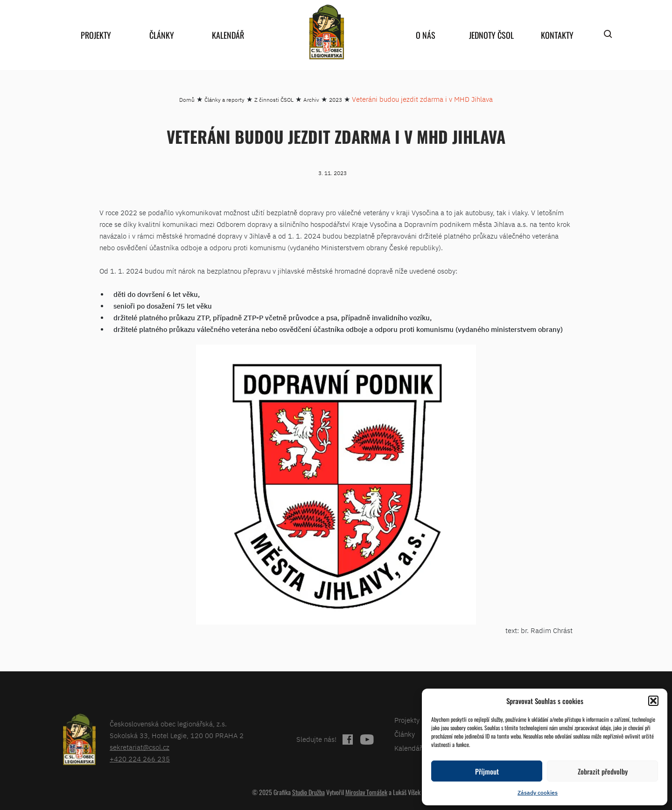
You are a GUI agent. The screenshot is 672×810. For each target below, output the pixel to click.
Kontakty (557, 35)
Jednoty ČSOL (491, 35)
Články (162, 35)
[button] (653, 701)
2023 (336, 100)
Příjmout (487, 771)
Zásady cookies (538, 792)
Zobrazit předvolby (603, 771)
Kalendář (228, 35)
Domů (187, 100)
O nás (426, 35)
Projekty (96, 35)
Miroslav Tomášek (366, 792)
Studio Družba (308, 792)
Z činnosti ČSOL (274, 100)
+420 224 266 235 (140, 759)
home (327, 32)
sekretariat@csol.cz (140, 747)
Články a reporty (224, 100)
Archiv (311, 100)
